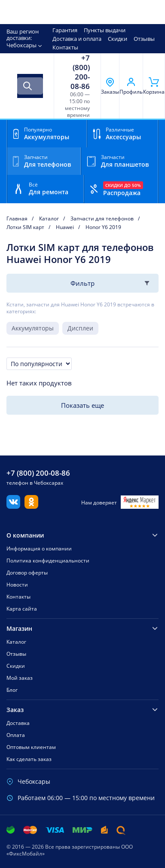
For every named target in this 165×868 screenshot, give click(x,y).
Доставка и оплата (77, 39)
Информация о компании (39, 549)
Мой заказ (20, 678)
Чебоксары (21, 45)
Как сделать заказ (29, 759)
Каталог (16, 642)
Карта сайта (22, 609)
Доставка (18, 723)
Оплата (16, 735)
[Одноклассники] (31, 506)
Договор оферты (27, 573)
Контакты (65, 47)
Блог (12, 690)
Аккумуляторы (33, 328)
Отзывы (144, 39)
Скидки (118, 39)
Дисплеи (80, 328)
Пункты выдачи (105, 30)
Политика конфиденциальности (48, 561)
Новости (17, 585)
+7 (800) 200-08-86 (80, 72)
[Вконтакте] (13, 506)
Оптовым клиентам (31, 747)
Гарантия (65, 30)
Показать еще (82, 405)
